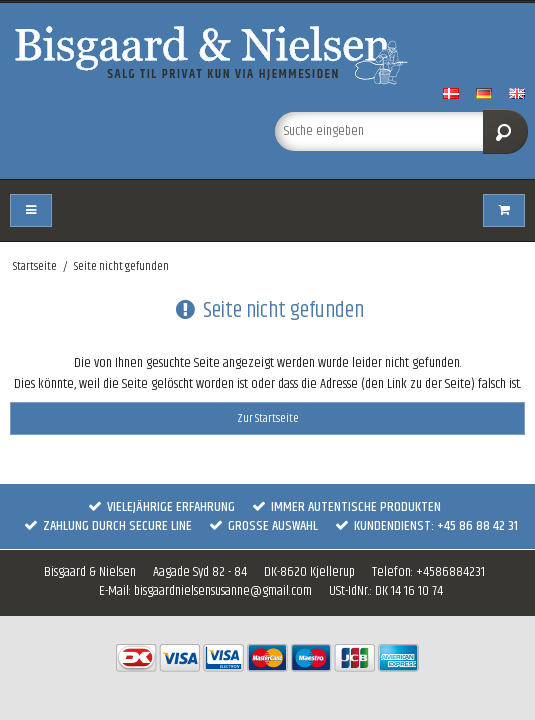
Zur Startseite (268, 418)
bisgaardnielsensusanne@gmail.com (223, 591)
